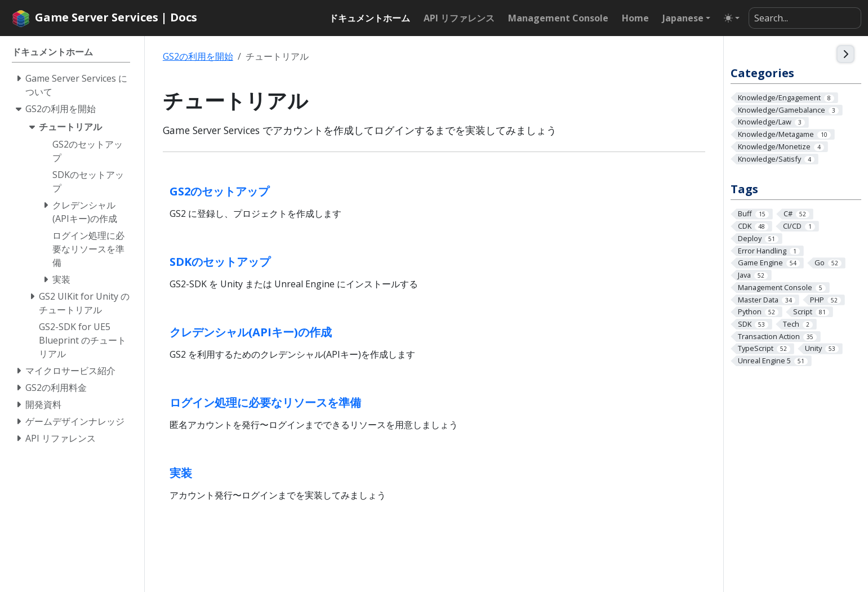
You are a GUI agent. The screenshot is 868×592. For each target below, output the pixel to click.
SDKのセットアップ (220, 262)
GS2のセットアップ (219, 191)
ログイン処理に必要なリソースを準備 (265, 402)
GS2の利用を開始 (198, 56)
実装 (181, 473)
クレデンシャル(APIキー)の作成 (251, 332)
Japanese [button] (683, 18)
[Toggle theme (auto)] (732, 18)
